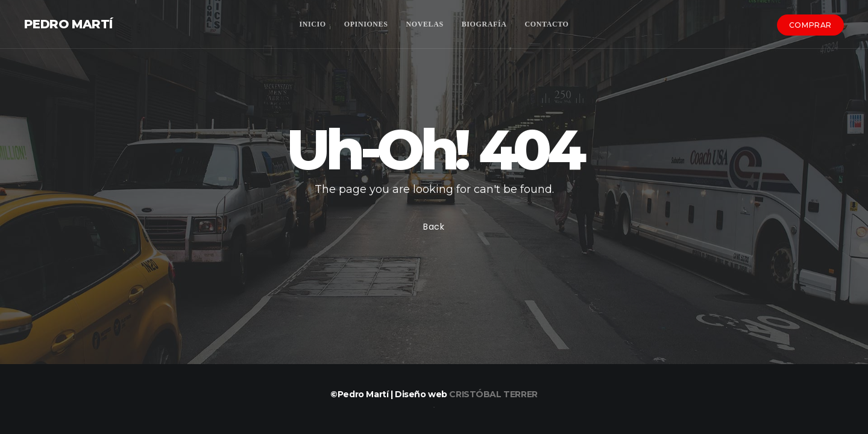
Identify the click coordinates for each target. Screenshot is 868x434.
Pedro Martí (68, 24)
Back (434, 227)
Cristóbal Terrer (493, 394)
